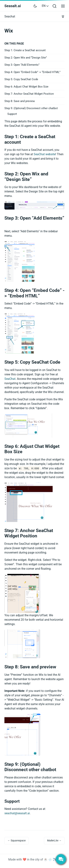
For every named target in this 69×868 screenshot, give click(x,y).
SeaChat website (45, 154)
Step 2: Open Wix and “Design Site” (26, 58)
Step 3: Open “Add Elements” (22, 65)
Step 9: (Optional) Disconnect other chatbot (31, 108)
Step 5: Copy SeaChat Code (21, 79)
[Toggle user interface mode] (35, 6)
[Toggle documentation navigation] (63, 17)
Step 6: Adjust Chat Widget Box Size (26, 87)
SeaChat (10, 379)
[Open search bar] (54, 6)
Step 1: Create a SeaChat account (25, 50)
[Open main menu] (63, 6)
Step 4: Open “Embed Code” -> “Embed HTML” (32, 72)
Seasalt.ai (13, 6)
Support (12, 114)
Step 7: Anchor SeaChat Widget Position (29, 94)
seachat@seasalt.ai (17, 813)
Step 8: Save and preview (20, 101)
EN (46, 6)
